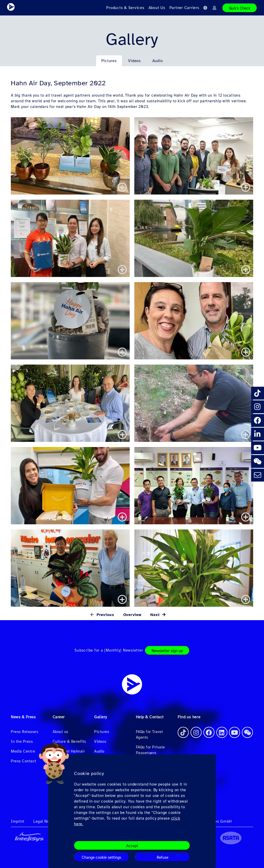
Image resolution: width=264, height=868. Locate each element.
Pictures (109, 61)
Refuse (163, 857)
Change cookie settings (101, 857)
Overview (132, 615)
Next (156, 615)
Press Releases (24, 732)
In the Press (22, 741)
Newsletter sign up (167, 651)
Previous (105, 615)
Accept (132, 846)
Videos (134, 61)
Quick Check (240, 8)
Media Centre (23, 751)
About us (60, 732)
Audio (158, 61)
